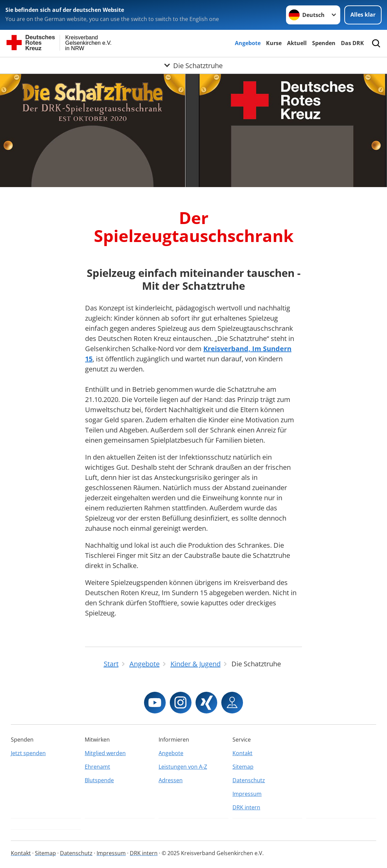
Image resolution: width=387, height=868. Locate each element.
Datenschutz (249, 780)
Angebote (248, 43)
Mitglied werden (105, 753)
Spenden (324, 43)
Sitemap (243, 767)
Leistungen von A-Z (183, 767)
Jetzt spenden (28, 753)
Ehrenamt (97, 767)
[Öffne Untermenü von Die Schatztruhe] (194, 65)
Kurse (274, 43)
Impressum (247, 794)
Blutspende (99, 780)
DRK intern (246, 807)
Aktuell (297, 43)
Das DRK (352, 43)
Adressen (171, 780)
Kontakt (242, 753)
